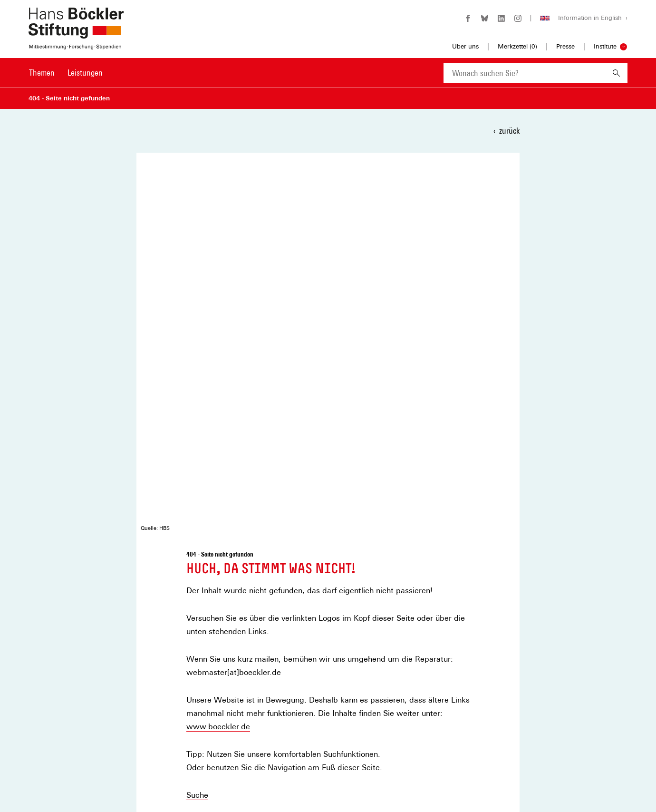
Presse (565, 46)
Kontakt (200, 439)
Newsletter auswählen (388, 610)
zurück (509, 131)
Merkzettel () (517, 47)
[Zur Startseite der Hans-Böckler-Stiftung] (76, 44)
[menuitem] (42, 79)
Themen (42, 73)
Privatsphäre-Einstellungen (216, 765)
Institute (605, 46)
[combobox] (524, 73)
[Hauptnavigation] (66, 73)
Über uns (465, 46)
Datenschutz (196, 751)
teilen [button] (205, 502)
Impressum (194, 737)
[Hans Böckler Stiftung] (76, 740)
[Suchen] (616, 73)
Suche (197, 412)
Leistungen (85, 73)
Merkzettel (193, 722)
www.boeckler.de (218, 343)
